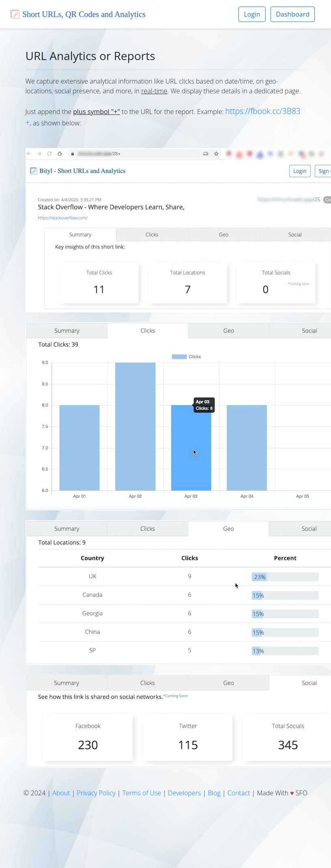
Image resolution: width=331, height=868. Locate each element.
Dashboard (293, 14)
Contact (239, 793)
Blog (214, 793)
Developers (185, 793)
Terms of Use (142, 793)
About (61, 793)
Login (252, 14)
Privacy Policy (96, 793)
